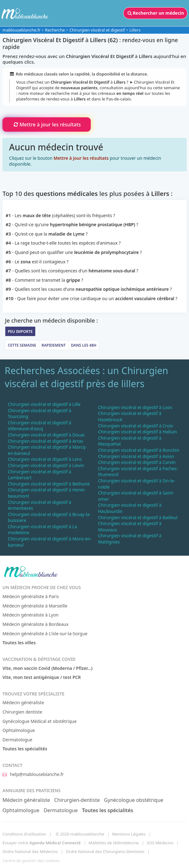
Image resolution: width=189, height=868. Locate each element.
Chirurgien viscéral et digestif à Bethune (49, 484)
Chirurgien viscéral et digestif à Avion (136, 456)
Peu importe (20, 332)
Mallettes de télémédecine (114, 843)
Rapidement (53, 345)
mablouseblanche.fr (22, 30)
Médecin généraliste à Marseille (35, 606)
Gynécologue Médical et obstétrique (40, 721)
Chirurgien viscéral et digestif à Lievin (46, 465)
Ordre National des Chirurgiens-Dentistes (105, 851)
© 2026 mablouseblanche (80, 834)
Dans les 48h (84, 345)
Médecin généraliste (23, 702)
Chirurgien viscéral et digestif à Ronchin (138, 450)
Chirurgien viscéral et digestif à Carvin (137, 462)
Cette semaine (22, 345)
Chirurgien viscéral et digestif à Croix (136, 426)
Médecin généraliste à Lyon (31, 615)
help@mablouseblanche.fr (33, 774)
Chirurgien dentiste (22, 712)
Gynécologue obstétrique (134, 800)
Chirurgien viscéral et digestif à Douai (46, 435)
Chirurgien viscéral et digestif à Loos (135, 407)
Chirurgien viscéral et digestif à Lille (44, 404)
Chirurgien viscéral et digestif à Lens (45, 459)
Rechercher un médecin (155, 13)
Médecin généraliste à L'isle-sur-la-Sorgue (45, 634)
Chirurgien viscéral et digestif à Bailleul (138, 517)
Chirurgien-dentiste (77, 800)
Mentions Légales (129, 834)
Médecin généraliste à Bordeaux (36, 624)
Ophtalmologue (19, 730)
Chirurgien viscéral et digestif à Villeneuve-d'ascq (39, 426)
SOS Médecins (160, 843)
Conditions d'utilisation (24, 834)
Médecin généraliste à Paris (31, 596)
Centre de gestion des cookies (31, 861)
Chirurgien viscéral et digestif (97, 30)
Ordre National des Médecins (30, 851)
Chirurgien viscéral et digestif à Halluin (137, 432)
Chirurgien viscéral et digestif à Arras (46, 441)
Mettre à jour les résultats (47, 124)
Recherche (55, 30)
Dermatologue (17, 740)
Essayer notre (42, 843)
